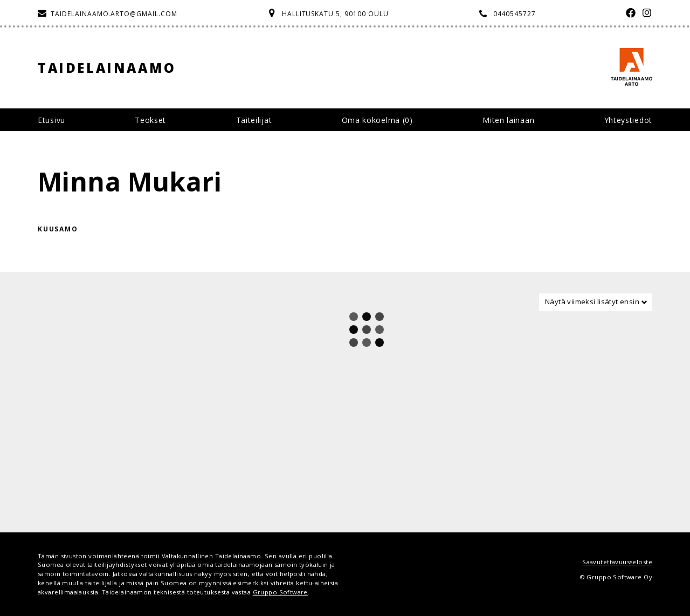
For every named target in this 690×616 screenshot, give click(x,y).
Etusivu (51, 120)
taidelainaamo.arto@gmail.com (114, 14)
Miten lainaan (508, 120)
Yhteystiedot (628, 120)
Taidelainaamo (107, 68)
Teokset (150, 120)
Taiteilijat (254, 120)
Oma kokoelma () (377, 120)
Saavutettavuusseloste (617, 562)
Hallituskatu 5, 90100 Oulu (335, 14)
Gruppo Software (280, 592)
